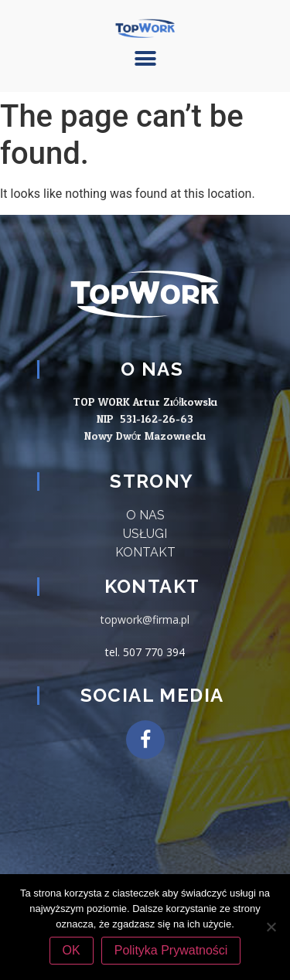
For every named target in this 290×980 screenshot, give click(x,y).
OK (72, 950)
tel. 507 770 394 (145, 652)
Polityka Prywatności (171, 950)
